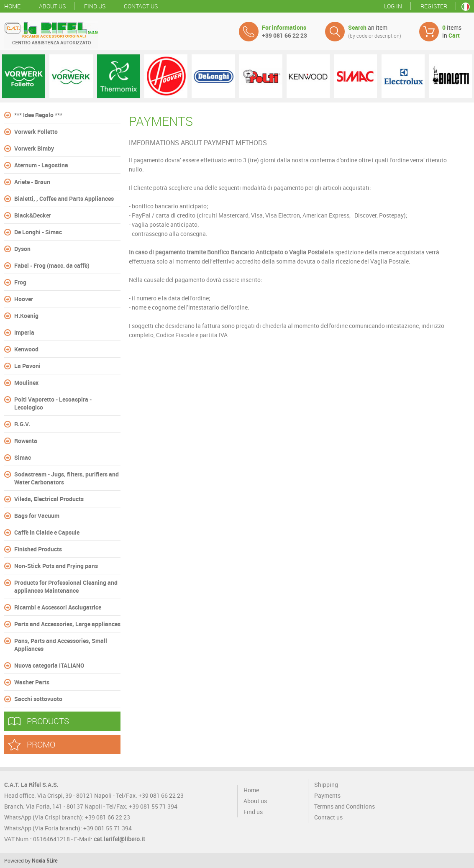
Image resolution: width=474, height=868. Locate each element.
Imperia (24, 332)
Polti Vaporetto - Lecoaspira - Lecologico (53, 403)
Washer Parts (32, 682)
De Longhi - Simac (38, 232)
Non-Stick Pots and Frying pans (56, 566)
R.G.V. (22, 424)
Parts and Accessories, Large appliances (67, 624)
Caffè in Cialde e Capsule (47, 532)
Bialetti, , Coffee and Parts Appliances (64, 198)
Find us (95, 6)
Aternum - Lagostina (41, 165)
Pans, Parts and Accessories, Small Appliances (61, 645)
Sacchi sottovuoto (38, 699)
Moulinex (26, 383)
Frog (20, 282)
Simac (23, 457)
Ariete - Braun (32, 182)
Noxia (38, 860)
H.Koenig (26, 316)
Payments (327, 795)
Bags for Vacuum (37, 516)
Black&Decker (33, 215)
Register (434, 6)
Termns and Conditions (345, 806)
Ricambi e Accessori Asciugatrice (58, 607)
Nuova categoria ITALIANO (49, 665)
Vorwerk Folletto (36, 132)
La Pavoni (27, 366)
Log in (393, 6)
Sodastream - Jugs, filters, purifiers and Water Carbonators (67, 478)
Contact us (141, 6)
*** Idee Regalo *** (38, 115)
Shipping (326, 785)
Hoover (24, 299)
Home (12, 6)
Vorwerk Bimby (34, 148)
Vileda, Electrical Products (49, 499)
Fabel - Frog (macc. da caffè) (52, 265)
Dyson (22, 249)
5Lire (52, 860)
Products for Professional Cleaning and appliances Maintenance (66, 586)
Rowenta (26, 441)
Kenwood (26, 349)
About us (52, 6)
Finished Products (38, 549)
